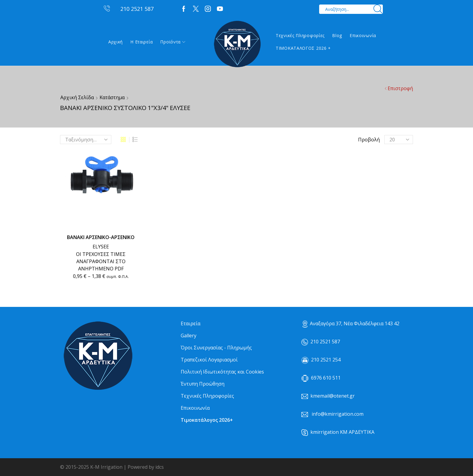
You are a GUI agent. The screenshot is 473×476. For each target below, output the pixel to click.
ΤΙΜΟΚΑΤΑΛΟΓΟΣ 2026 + (303, 48)
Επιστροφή (400, 88)
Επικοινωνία (363, 35)
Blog (337, 35)
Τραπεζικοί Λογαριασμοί (209, 360)
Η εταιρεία (141, 42)
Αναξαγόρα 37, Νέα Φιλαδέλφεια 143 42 (351, 323)
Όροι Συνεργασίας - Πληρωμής (216, 348)
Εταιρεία (190, 323)
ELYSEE (101, 247)
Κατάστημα (112, 97)
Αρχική (116, 42)
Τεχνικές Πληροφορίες (300, 35)
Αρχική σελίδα (77, 97)
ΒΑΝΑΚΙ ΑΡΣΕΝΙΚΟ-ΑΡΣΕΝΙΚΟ (101, 237)
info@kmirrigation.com (338, 414)
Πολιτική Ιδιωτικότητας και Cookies (222, 372)
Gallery (189, 336)
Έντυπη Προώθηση (203, 384)
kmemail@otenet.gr (333, 396)
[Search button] (378, 9)
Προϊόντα (173, 42)
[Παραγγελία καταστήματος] (86, 140)
